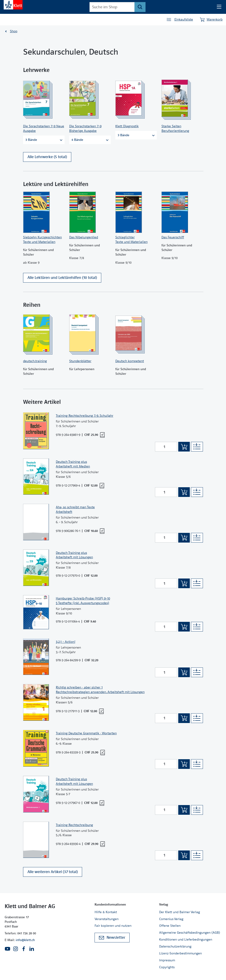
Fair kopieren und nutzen (113, 926)
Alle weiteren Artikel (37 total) (53, 874)
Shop (14, 31)
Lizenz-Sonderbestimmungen (180, 953)
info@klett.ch (25, 940)
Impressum (167, 960)
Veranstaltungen (107, 919)
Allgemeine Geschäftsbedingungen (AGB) (190, 933)
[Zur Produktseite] (42, 98)
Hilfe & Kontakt (106, 912)
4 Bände (90, 140)
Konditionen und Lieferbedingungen (186, 939)
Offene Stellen (170, 926)
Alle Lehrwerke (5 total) (47, 158)
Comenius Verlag (171, 919)
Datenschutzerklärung (175, 946)
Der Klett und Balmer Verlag (180, 912)
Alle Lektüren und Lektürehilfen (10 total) (62, 280)
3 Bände (44, 140)
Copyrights (167, 967)
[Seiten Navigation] (219, 7)
